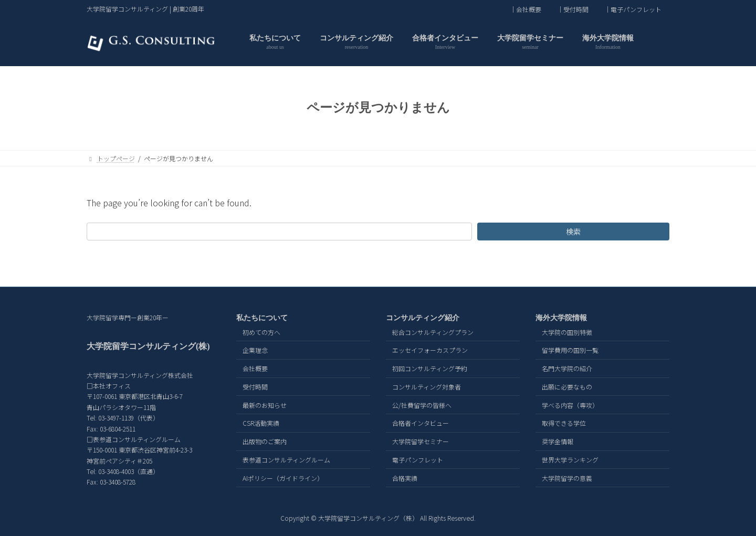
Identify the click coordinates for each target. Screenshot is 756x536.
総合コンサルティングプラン (433, 332)
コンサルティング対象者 (427, 387)
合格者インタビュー (421, 423)
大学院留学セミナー (421, 441)
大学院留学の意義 (567, 478)
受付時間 (255, 387)
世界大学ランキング (570, 460)
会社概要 (255, 368)
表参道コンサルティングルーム (286, 460)
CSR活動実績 (261, 423)
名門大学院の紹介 (567, 368)
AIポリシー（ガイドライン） (283, 478)
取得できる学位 (564, 423)
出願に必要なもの (567, 387)
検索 (573, 232)
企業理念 (255, 350)
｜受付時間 (573, 9)
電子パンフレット (418, 460)
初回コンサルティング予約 (430, 368)
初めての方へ (261, 332)
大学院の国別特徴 (567, 332)
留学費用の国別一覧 (570, 350)
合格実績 (405, 478)
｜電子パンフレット (633, 9)
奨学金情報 (558, 441)
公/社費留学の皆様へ (422, 405)
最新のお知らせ (265, 405)
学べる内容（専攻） (570, 405)
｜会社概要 (526, 9)
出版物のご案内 (265, 441)
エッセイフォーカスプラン (430, 350)
